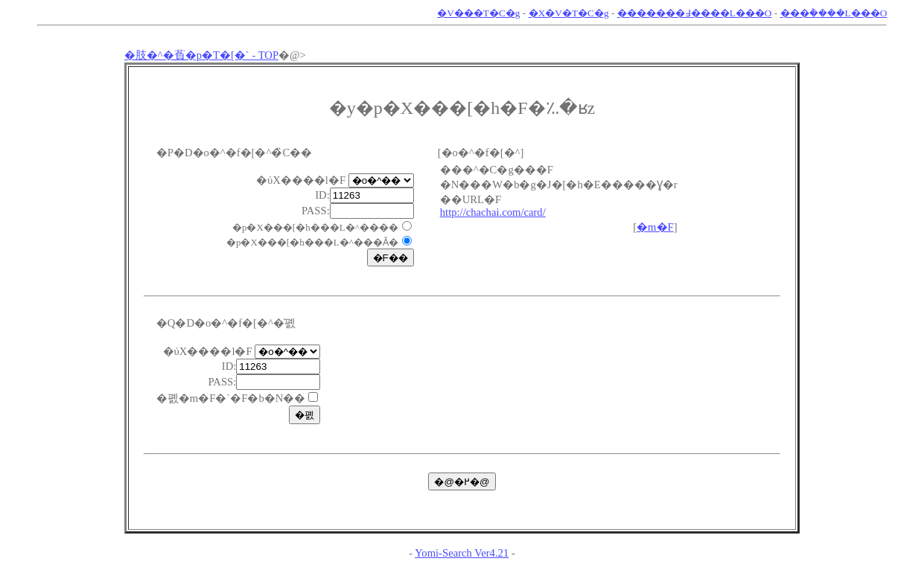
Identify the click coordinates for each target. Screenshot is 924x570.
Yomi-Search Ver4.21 (462, 553)
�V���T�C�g (478, 13)
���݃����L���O (834, 13)
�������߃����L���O (695, 13)
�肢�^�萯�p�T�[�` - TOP (201, 55)
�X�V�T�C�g (569, 13)
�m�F (655, 227)
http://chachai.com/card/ (493, 212)
